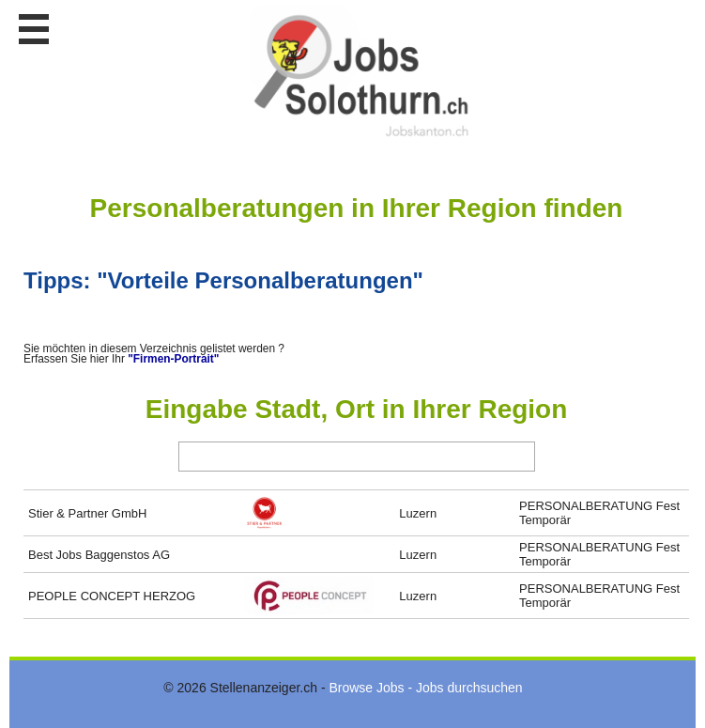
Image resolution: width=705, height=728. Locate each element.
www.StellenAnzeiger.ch (361, 74)
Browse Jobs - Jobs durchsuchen (425, 688)
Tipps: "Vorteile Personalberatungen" (223, 280)
